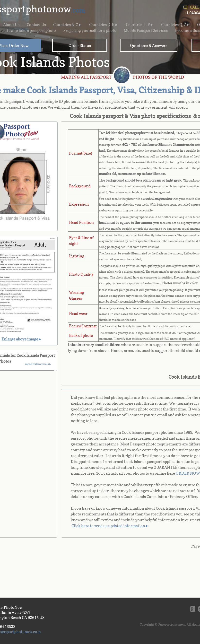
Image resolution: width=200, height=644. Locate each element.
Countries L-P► (140, 25)
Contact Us (36, 25)
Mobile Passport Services (146, 30)
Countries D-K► (104, 25)
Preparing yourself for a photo (90, 30)
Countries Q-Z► (176, 25)
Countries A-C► (68, 25)
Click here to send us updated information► (110, 526)
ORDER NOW (188, 473)
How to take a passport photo (31, 30)
